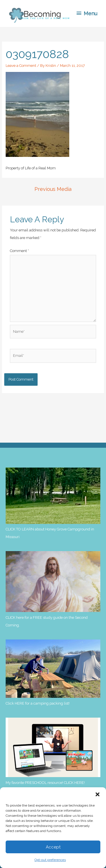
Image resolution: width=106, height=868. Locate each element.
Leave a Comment (21, 66)
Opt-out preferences (50, 860)
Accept (53, 847)
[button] (98, 794)
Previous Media (53, 189)
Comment (19, 251)
